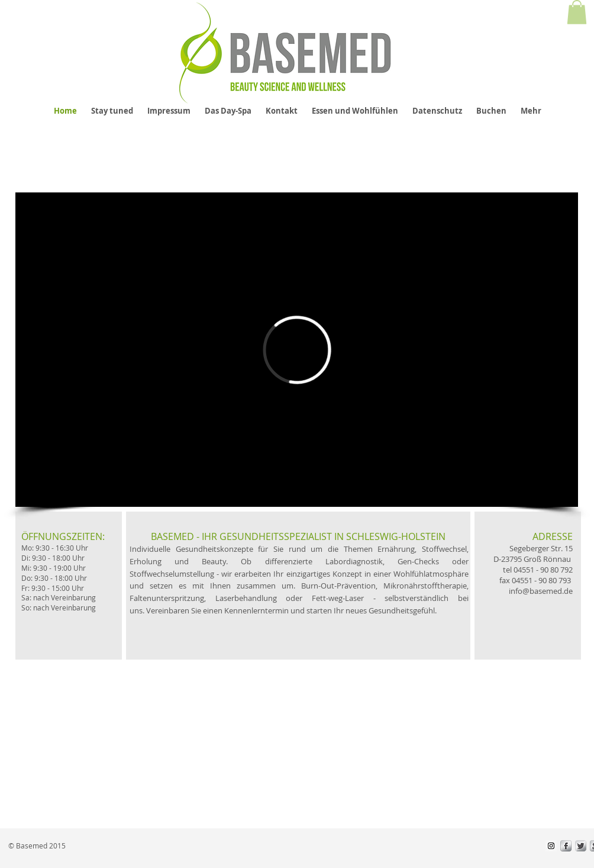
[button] (577, 12)
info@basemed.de (541, 591)
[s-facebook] (566, 846)
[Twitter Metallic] (581, 846)
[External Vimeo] (297, 350)
